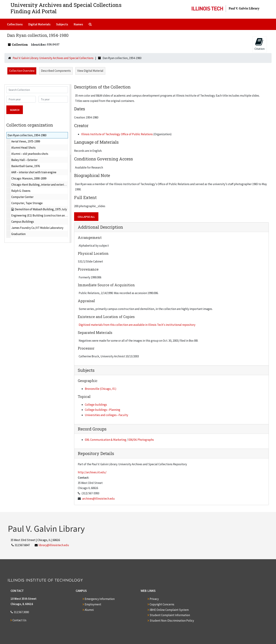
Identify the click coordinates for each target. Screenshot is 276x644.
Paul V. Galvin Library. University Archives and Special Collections (53, 58)
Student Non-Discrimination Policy (172, 621)
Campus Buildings (23, 222)
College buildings (96, 405)
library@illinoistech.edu (54, 545)
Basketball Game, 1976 (26, 166)
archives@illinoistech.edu (98, 499)
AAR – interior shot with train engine (34, 172)
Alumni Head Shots (23, 148)
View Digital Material (90, 71)
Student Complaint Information (170, 615)
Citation (260, 44)
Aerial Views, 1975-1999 (26, 141)
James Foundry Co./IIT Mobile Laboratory (37, 228)
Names (78, 24)
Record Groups (92, 429)
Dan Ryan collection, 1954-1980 (27, 135)
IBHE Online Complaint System (169, 610)
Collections (15, 24)
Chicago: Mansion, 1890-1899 (29, 178)
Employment (93, 604)
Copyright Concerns (162, 604)
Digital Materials (39, 24)
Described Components (56, 71)
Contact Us (19, 620)
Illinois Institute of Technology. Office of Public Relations (117, 134)
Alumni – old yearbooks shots (30, 154)
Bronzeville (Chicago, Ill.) (101, 389)
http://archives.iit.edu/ (92, 472)
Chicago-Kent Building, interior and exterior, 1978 (42, 185)
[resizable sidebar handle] (70, 164)
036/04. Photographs (141, 440)
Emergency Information (100, 599)
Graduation (18, 234)
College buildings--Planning (103, 410)
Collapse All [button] (86, 217)
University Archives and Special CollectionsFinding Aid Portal (66, 8)
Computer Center (22, 197)
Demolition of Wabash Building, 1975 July (41, 209)
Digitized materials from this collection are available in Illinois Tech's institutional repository (137, 325)
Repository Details (96, 453)
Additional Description (100, 227)
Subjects (62, 24)
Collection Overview (22, 71)
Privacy (154, 599)
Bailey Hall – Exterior (24, 160)
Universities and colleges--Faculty (106, 415)
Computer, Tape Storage (27, 203)
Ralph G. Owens (21, 191)
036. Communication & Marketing (106, 440)
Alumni (89, 610)
